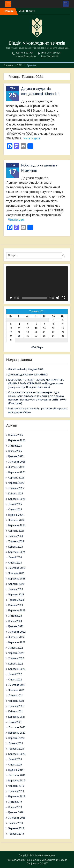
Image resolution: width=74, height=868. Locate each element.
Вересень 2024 (17, 525)
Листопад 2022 (17, 632)
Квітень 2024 (16, 547)
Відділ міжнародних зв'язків (37, 43)
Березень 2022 (17, 669)
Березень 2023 (17, 610)
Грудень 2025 (16, 456)
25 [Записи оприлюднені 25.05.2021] (19, 336)
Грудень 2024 (16, 515)
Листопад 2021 (17, 685)
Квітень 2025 (16, 494)
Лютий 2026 (15, 446)
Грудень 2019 (16, 770)
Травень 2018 (16, 834)
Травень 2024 (16, 541)
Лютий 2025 (15, 504)
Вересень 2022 (17, 642)
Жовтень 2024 (16, 520)
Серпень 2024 (16, 531)
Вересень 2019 (17, 781)
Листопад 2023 (17, 568)
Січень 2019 (15, 807)
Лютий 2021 (15, 722)
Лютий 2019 (15, 802)
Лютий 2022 (15, 674)
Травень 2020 (16, 749)
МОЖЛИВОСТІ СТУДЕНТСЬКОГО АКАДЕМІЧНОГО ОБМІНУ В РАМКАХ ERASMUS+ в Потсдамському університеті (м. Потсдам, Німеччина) (36, 384)
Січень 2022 (15, 680)
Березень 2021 (17, 717)
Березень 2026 (17, 440)
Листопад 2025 (17, 462)
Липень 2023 (16, 589)
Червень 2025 (16, 483)
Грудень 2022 (16, 626)
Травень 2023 (16, 600)
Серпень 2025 (16, 478)
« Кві (33, 347)
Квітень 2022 (16, 664)
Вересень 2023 (17, 579)
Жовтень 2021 (16, 690)
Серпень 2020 (16, 738)
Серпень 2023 (16, 584)
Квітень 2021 (16, 711)
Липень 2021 (16, 696)
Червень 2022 (16, 653)
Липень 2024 (16, 536)
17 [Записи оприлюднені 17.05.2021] (11, 332)
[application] (37, 284)
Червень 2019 (16, 786)
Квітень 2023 (16, 605)
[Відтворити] (11, 298)
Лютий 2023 (15, 616)
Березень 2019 (17, 797)
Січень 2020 (15, 765)
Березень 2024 (17, 552)
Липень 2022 (16, 648)
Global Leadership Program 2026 (26, 369)
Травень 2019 (16, 791)
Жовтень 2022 (16, 637)
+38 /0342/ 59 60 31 (24, 53)
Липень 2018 (16, 823)
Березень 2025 (17, 499)
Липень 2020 (16, 743)
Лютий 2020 (15, 759)
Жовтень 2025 (16, 467)
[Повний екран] (63, 298)
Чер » (40, 347)
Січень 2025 (15, 510)
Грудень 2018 (16, 812)
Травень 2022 (16, 658)
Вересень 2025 (17, 472)
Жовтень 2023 (16, 573)
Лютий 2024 (15, 557)
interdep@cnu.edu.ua (26, 56)
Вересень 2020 (17, 733)
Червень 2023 (16, 595)
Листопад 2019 (17, 775)
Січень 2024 (15, 563)
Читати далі (32, 138)
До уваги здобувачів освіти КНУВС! (28, 375)
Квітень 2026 (16, 435)
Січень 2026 (15, 451)
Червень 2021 (16, 701)
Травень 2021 (16, 706)
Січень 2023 (15, 621)
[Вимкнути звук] (58, 298)
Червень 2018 (16, 828)
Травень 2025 (16, 488)
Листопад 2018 (17, 818)
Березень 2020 (17, 754)
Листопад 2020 (17, 727)
